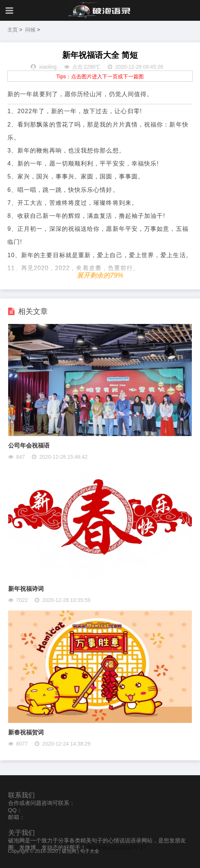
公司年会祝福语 (29, 446)
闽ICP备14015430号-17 (117, 847)
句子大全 (90, 851)
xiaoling (48, 67)
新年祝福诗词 (26, 589)
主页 (13, 30)
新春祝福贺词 (26, 732)
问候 (30, 30)
